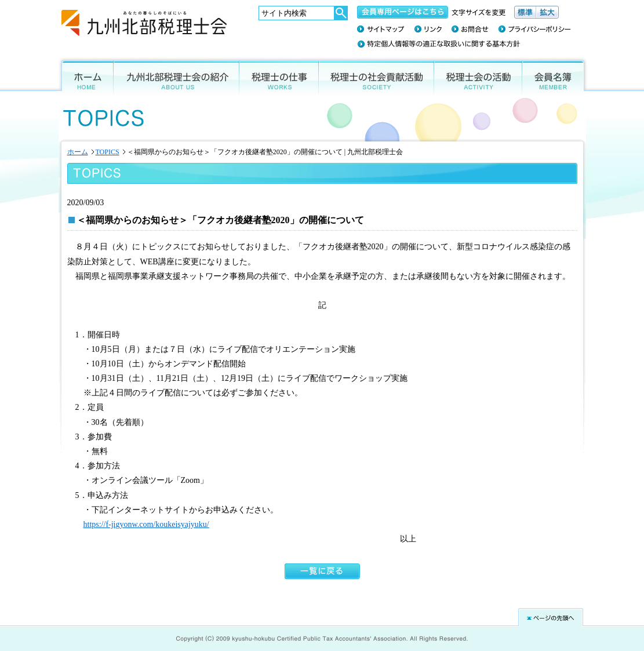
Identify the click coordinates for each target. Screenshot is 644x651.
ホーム (85, 76)
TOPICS (108, 152)
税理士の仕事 (279, 76)
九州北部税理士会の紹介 (177, 76)
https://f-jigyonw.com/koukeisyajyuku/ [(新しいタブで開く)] (146, 524)
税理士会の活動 (478, 76)
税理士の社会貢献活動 (376, 76)
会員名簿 (556, 76)
